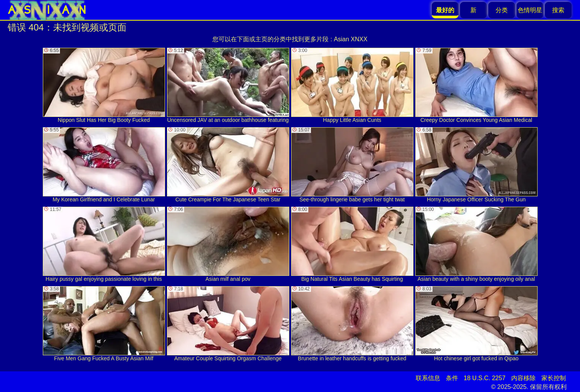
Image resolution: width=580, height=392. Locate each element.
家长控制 (554, 378)
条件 (452, 378)
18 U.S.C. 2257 (485, 378)
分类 (502, 10)
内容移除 (523, 378)
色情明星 (530, 10)
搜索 (558, 10)
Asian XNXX (351, 39)
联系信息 (428, 378)
